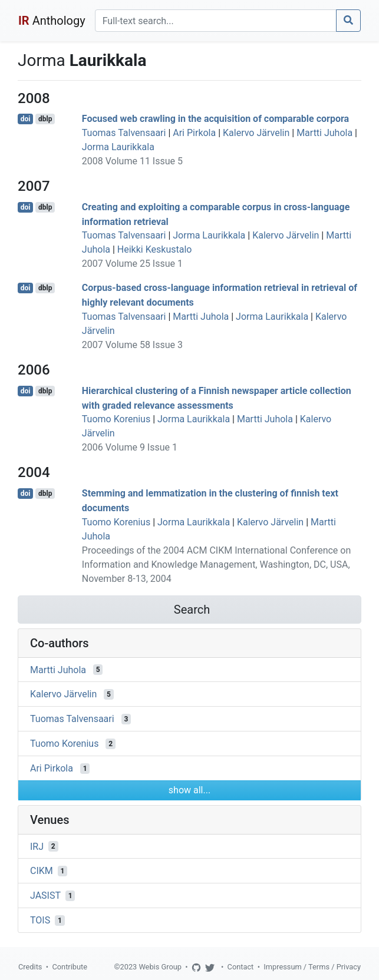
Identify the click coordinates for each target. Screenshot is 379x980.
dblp (45, 119)
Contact (241, 967)
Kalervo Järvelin (256, 133)
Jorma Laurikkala (118, 147)
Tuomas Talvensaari (124, 133)
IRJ (37, 846)
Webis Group (160, 967)
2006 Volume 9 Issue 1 (130, 447)
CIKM (42, 871)
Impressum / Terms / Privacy (312, 967)
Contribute (70, 967)
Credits (30, 967)
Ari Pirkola (194, 133)
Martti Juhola (324, 133)
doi (26, 119)
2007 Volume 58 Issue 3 (132, 345)
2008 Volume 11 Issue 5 (132, 161)
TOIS (40, 920)
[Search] (216, 21)
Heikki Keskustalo (155, 249)
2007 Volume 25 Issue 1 (132, 264)
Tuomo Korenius (116, 419)
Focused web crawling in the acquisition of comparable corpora (215, 119)
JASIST (45, 895)
